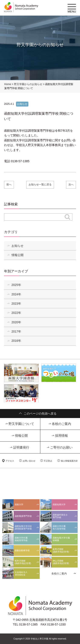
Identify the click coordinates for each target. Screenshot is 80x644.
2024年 (16, 294)
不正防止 (48, 461)
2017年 (16, 331)
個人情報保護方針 (69, 461)
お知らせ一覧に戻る (40, 185)
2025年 (16, 285)
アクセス (10, 461)
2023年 (16, 304)
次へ (71, 185)
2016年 (16, 341)
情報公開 (17, 255)
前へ (9, 185)
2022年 (16, 313)
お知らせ (17, 246)
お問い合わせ (29, 461)
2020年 (16, 322)
